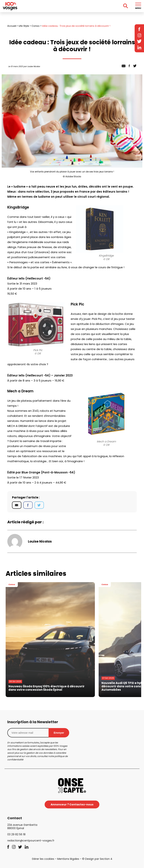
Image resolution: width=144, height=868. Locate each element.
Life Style (24, 26)
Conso (36, 26)
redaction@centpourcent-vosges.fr (31, 841)
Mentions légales (68, 859)
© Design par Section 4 (97, 859)
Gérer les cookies (43, 859)
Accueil (12, 26)
